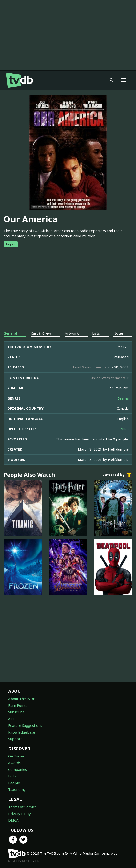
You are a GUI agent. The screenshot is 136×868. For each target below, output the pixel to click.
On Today (16, 756)
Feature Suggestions (25, 725)
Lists (12, 776)
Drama (123, 398)
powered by (117, 475)
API (11, 719)
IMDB (124, 429)
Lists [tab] (96, 333)
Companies (18, 769)
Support (15, 739)
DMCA (13, 820)
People (14, 783)
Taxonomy (17, 789)
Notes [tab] (118, 333)
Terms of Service (22, 807)
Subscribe (16, 712)
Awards (14, 763)
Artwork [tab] (72, 333)
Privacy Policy (20, 814)
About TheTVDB (22, 699)
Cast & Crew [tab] (41, 333)
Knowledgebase (22, 732)
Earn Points (18, 705)
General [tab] (10, 333)
